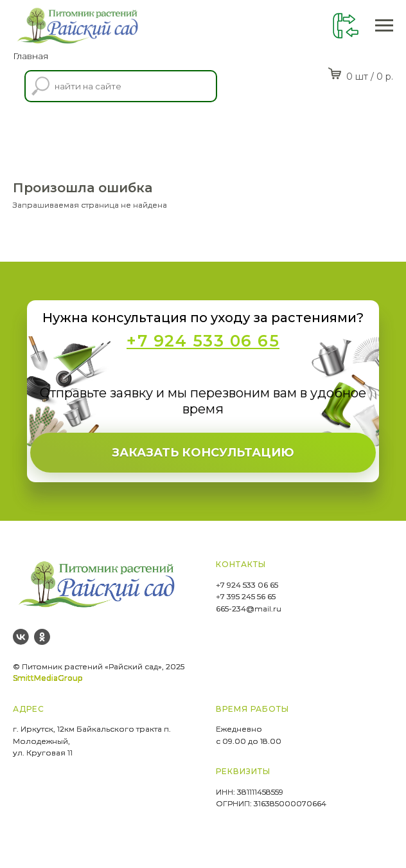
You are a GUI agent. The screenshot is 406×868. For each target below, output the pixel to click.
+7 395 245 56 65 (246, 596)
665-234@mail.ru (249, 609)
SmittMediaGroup (48, 678)
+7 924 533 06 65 (247, 585)
